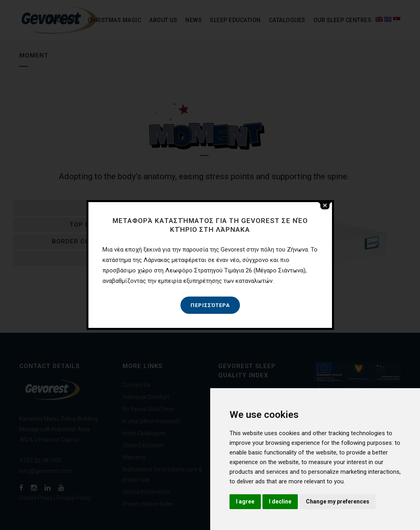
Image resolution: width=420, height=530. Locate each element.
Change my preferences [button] (338, 501)
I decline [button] (280, 501)
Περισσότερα (210, 305)
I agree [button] (245, 501)
